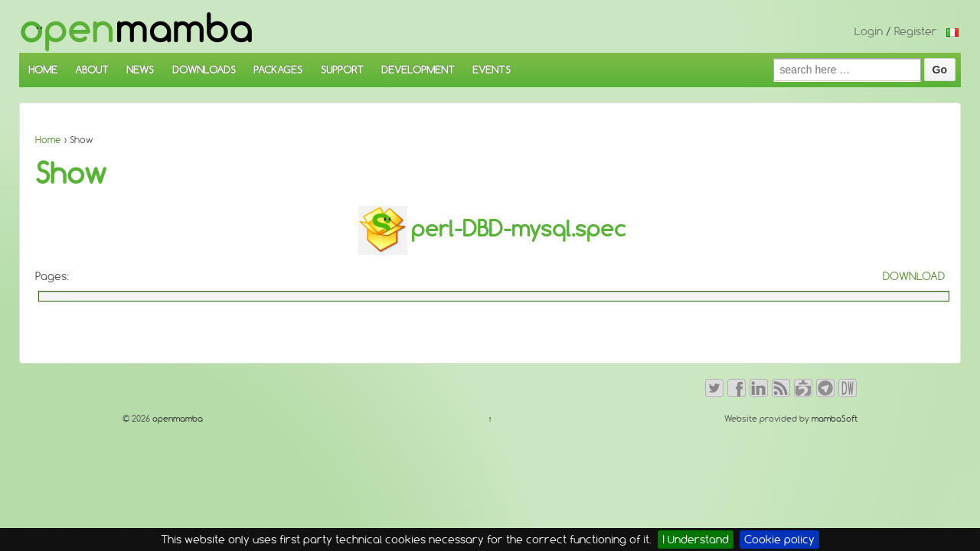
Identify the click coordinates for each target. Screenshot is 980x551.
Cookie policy (779, 540)
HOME (43, 70)
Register (916, 31)
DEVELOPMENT (418, 70)
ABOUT (92, 70)
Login (869, 31)
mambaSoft (835, 419)
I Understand (696, 540)
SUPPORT (342, 70)
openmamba (176, 419)
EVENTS (492, 70)
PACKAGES (278, 70)
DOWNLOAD (914, 276)
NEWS (140, 70)
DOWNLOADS (204, 70)
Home (48, 140)
